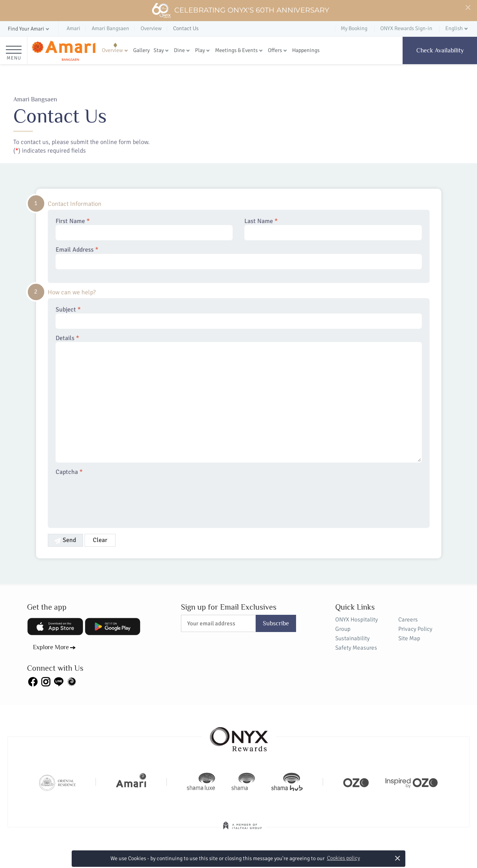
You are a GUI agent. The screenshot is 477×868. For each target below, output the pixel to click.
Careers (408, 619)
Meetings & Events (236, 50)
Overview (112, 50)
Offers (275, 50)
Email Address (239, 258)
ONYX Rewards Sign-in (406, 28)
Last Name (333, 229)
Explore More (51, 647)
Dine (179, 50)
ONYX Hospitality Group (357, 624)
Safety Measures (356, 648)
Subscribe (276, 623)
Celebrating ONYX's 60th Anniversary (240, 11)
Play (200, 50)
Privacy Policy (415, 629)
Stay (159, 50)
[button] (29, 29)
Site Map (409, 638)
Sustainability (352, 638)
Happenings (306, 50)
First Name (144, 229)
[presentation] (115, 497)
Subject (239, 317)
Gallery (141, 50)
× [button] (398, 858)
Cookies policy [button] (343, 858)
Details (239, 399)
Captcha (69, 472)
